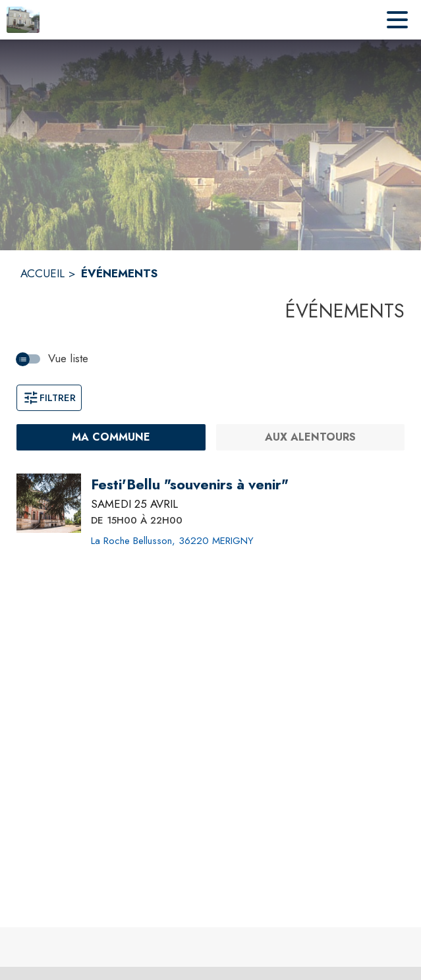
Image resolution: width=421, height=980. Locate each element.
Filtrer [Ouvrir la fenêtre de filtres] (49, 398)
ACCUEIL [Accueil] (42, 273)
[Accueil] (23, 20)
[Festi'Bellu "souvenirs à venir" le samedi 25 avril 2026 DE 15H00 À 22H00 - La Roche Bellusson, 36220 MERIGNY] (190, 485)
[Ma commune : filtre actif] (111, 437)
